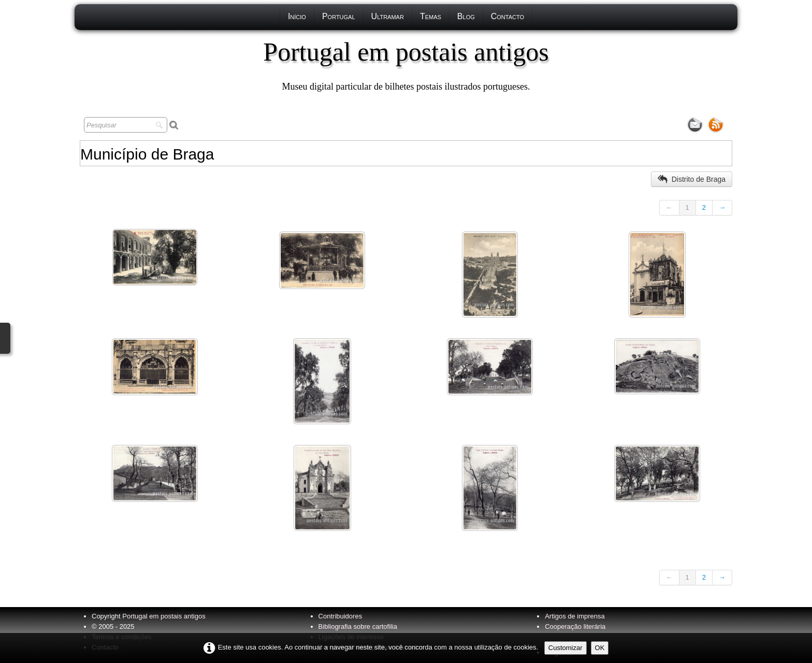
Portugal (339, 16)
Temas (431, 16)
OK (600, 648)
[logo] (406, 65)
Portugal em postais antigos (164, 616)
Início (297, 16)
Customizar (565, 648)
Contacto (508, 16)
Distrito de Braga (692, 179)
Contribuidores (340, 616)
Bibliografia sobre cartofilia (358, 626)
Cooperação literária (575, 626)
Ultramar (388, 16)
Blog (466, 16)
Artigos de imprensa (575, 616)
